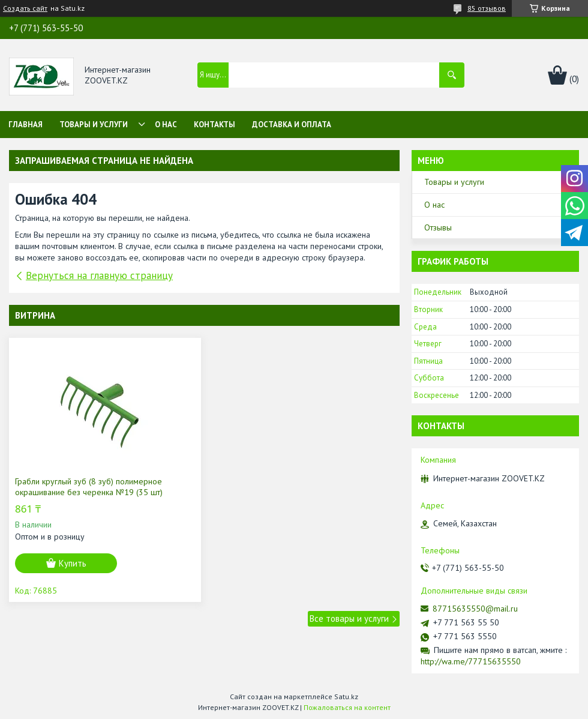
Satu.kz (346, 696)
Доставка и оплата (292, 125)
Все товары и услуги (349, 618)
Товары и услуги (94, 125)
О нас (166, 125)
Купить (73, 563)
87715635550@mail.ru (475, 609)
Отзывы (438, 227)
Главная (25, 125)
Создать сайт (25, 8)
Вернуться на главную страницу (99, 275)
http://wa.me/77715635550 (471, 661)
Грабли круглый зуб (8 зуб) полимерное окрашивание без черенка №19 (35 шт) (89, 487)
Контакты (214, 125)
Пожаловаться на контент (347, 707)
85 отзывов (487, 8)
